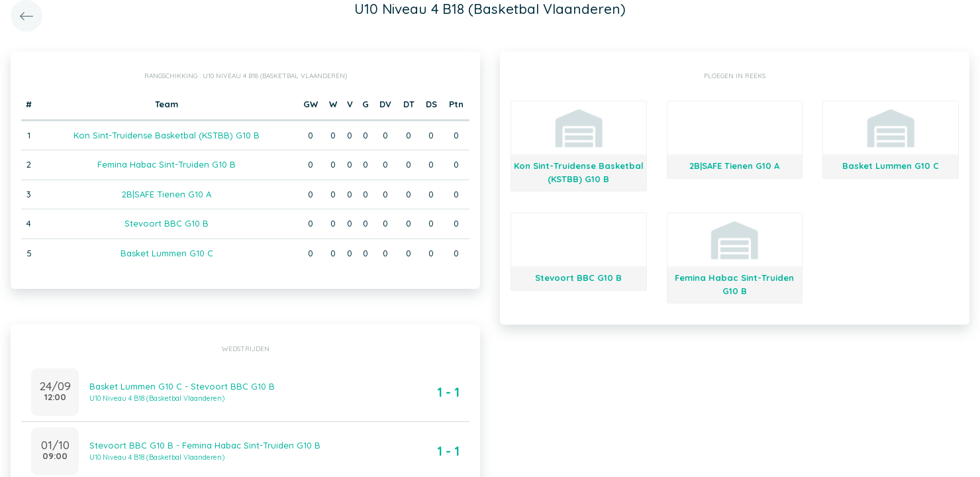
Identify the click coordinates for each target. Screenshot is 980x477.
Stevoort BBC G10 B (167, 223)
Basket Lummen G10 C (167, 253)
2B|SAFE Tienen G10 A (167, 194)
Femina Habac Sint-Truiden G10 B (167, 164)
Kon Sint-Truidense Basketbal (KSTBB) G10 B (167, 135)
